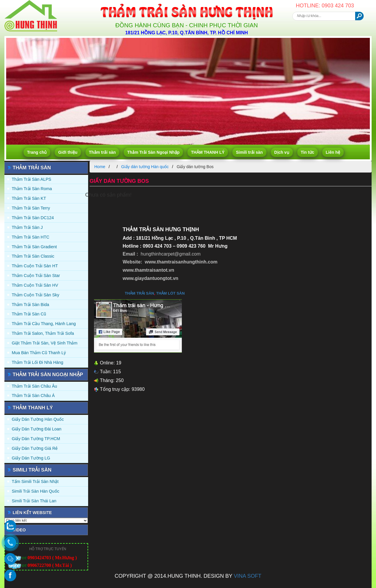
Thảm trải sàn (102, 152)
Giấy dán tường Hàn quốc (38, 419)
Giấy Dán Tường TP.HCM (36, 439)
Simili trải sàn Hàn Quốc (36, 491)
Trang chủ (37, 152)
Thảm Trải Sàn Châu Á (33, 396)
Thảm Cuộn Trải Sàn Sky (36, 295)
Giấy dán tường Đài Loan (37, 429)
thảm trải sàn (140, 293)
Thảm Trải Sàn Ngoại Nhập (153, 152)
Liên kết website (32, 513)
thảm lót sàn (171, 293)
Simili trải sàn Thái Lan (34, 501)
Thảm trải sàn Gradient (34, 247)
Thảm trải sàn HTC (31, 237)
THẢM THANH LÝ (208, 152)
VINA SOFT (248, 576)
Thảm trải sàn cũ (29, 314)
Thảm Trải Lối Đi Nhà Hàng (37, 362)
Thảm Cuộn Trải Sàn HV (35, 285)
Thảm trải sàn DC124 (33, 218)
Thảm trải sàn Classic (33, 256)
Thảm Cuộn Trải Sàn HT (35, 266)
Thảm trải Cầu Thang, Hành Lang (44, 324)
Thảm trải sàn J (27, 227)
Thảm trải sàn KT (29, 198)
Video (19, 530)
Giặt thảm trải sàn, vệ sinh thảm (45, 343)
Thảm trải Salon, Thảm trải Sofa (43, 333)
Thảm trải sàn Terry (31, 208)
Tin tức (308, 152)
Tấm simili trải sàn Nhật (35, 481)
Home (100, 167)
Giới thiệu (68, 152)
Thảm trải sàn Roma (32, 189)
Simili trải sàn (249, 152)
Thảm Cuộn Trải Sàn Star (36, 276)
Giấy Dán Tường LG (31, 458)
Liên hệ (333, 152)
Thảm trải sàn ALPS (31, 179)
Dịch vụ (282, 152)
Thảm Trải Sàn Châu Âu (34, 386)
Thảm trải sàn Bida (30, 305)
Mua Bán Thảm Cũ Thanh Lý (39, 353)
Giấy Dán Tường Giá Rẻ (35, 448)
